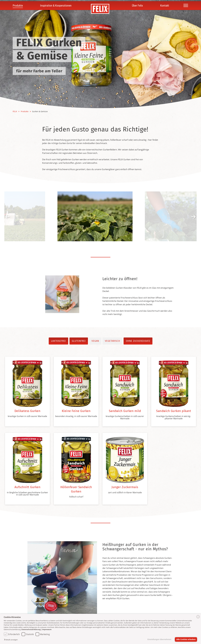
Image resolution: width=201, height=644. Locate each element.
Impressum (47, 629)
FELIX (15, 111)
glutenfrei (79, 341)
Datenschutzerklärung (31, 629)
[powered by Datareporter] (198, 618)
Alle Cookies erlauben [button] (186, 639)
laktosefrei (58, 341)
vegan (95, 341)
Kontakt (165, 6)
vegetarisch (112, 341)
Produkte (18, 6)
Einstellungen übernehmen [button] (159, 639)
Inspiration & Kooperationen (56, 6)
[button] (11, 640)
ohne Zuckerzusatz (138, 341)
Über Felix (137, 6)
